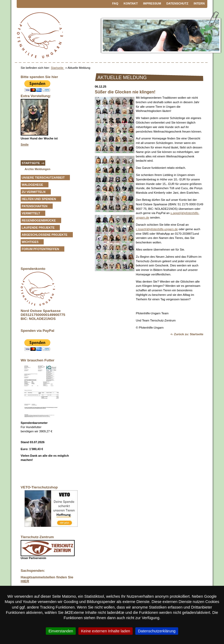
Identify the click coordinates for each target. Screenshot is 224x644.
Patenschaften (35, 206)
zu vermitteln (34, 192)
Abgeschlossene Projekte (45, 235)
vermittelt (31, 213)
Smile (25, 144)
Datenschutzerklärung (157, 631)
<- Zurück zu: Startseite (187, 334)
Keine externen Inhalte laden (106, 631)
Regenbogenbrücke (39, 220)
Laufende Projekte (38, 228)
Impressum (152, 3)
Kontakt (131, 3)
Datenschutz (177, 3)
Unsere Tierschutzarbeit (43, 178)
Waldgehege (32, 185)
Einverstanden (61, 631)
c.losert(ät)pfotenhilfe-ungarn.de (157, 229)
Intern (199, 3)
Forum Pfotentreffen (40, 249)
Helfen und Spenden (39, 199)
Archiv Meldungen (37, 169)
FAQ (115, 3)
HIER (25, 581)
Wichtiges (30, 242)
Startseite (57, 68)
